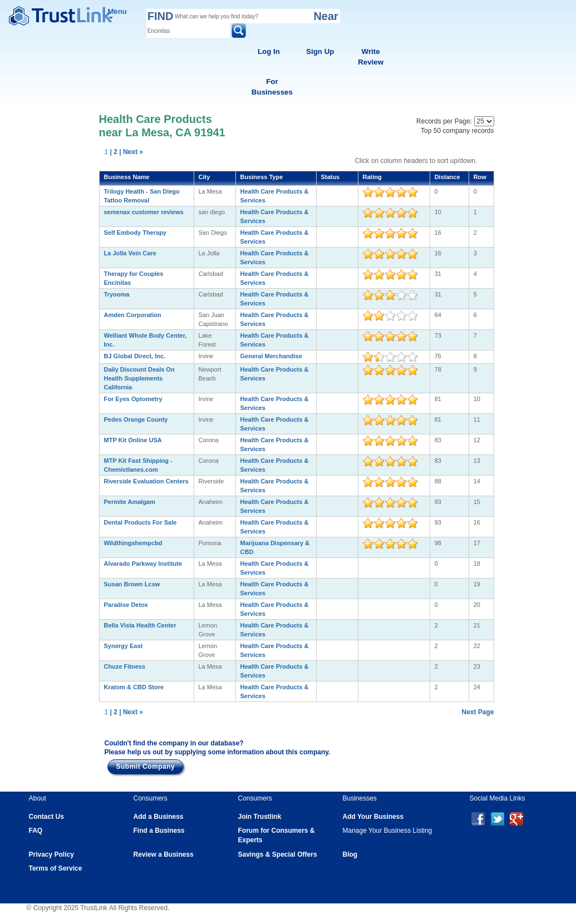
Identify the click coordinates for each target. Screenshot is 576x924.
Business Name (127, 177)
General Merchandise (271, 356)
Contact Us (46, 817)
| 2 (114, 152)
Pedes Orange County (136, 419)
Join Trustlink (260, 817)
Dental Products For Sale (141, 522)
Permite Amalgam (130, 502)
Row (480, 177)
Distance (447, 177)
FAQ (36, 831)
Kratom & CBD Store (134, 687)
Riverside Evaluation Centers (146, 481)
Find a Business (159, 831)
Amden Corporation (133, 315)
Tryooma (117, 294)
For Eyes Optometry (133, 399)
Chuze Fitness (125, 666)
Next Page (477, 712)
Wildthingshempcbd (133, 543)
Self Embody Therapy (135, 233)
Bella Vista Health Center (140, 625)
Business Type (262, 177)
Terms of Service (56, 868)
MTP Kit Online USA (133, 440)
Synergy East (124, 646)
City (205, 177)
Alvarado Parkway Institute (143, 564)
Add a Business (159, 817)
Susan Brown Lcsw (132, 584)
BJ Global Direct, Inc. (135, 356)
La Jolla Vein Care (130, 253)
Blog (350, 854)
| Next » (131, 152)
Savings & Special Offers (278, 854)
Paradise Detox (126, 605)
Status (331, 177)
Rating (372, 177)
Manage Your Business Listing (388, 831)
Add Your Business (373, 817)
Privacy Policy (51, 854)
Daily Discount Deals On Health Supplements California (139, 378)
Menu (117, 13)
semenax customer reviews (144, 212)
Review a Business (164, 854)
